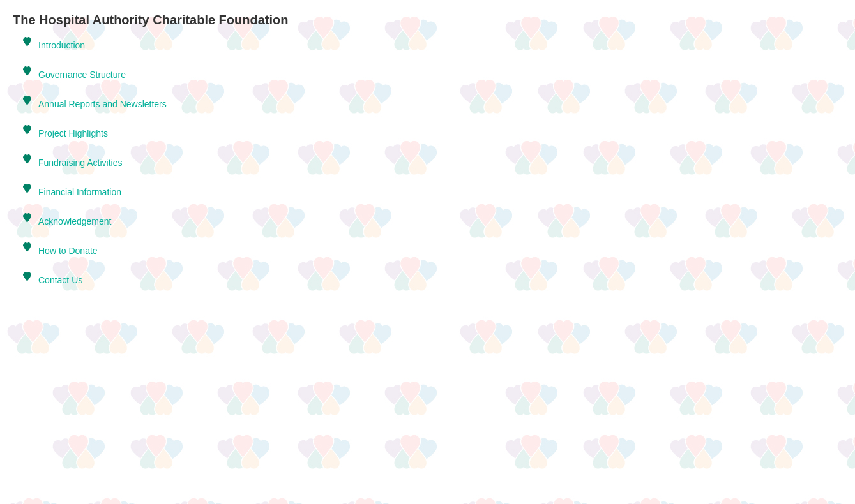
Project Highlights (73, 133)
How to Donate (68, 251)
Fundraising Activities (80, 163)
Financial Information (80, 192)
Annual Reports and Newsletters (102, 104)
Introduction (62, 45)
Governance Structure (82, 75)
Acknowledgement (75, 221)
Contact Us (60, 280)
